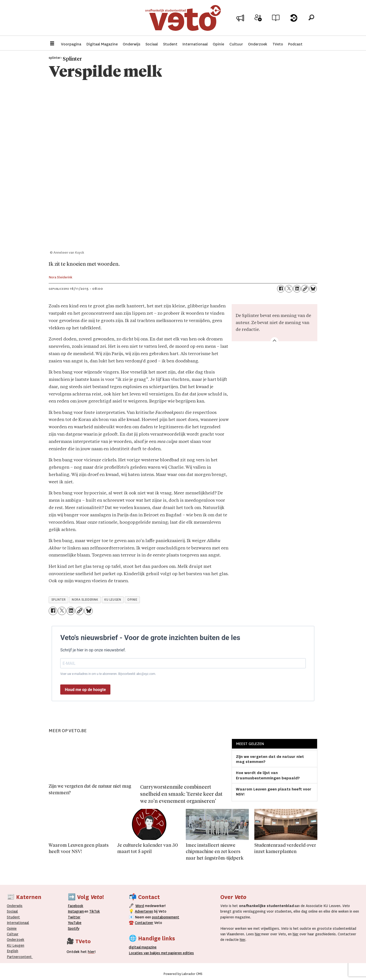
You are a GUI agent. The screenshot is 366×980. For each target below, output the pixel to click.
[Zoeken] (311, 19)
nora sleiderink (85, 600)
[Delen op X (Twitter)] (289, 289)
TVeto (278, 44)
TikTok (95, 911)
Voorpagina (71, 44)
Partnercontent (19, 957)
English (12, 951)
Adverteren (144, 911)
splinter (58, 600)
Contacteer (144, 923)
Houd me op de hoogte (85, 690)
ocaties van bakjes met (148, 953)
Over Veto (294, 21)
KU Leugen (16, 945)
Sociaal (152, 44)
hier (258, 934)
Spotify (74, 929)
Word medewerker (258, 22)
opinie (132, 600)
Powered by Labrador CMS (183, 974)
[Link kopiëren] (305, 289)
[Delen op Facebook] (281, 289)
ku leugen (113, 600)
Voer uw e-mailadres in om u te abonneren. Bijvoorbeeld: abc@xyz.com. (108, 674)
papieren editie (180, 953)
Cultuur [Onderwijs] (13, 934)
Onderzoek (258, 44)
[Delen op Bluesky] (313, 289)
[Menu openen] (52, 44)
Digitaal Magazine (102, 44)
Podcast (295, 44)
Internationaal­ (18, 923)
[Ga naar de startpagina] (183, 19)
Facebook (75, 906)
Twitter (74, 917)
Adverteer (240, 21)
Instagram (76, 911)
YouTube (75, 923)
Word (140, 906)
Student (170, 44)
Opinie (218, 44)
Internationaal (195, 44)
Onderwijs (132, 44)
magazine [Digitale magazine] (144, 947)
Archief (276, 21)
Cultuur (236, 44)
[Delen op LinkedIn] (297, 289)
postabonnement (166, 917)
